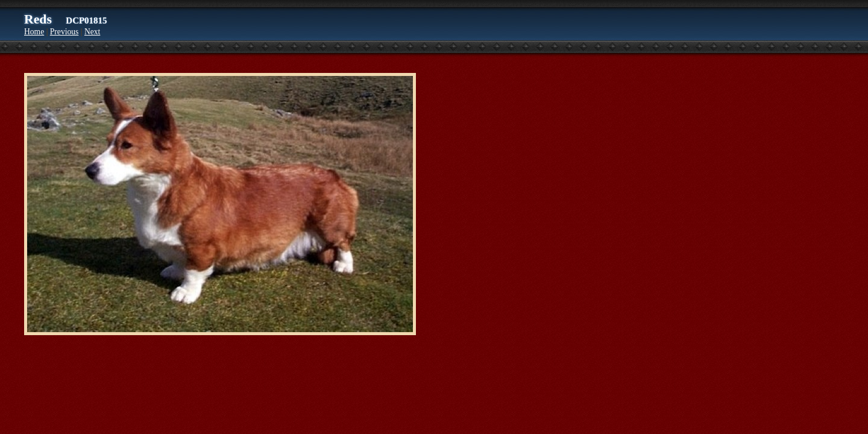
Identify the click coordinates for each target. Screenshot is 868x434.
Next (92, 32)
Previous (64, 32)
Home (34, 32)
